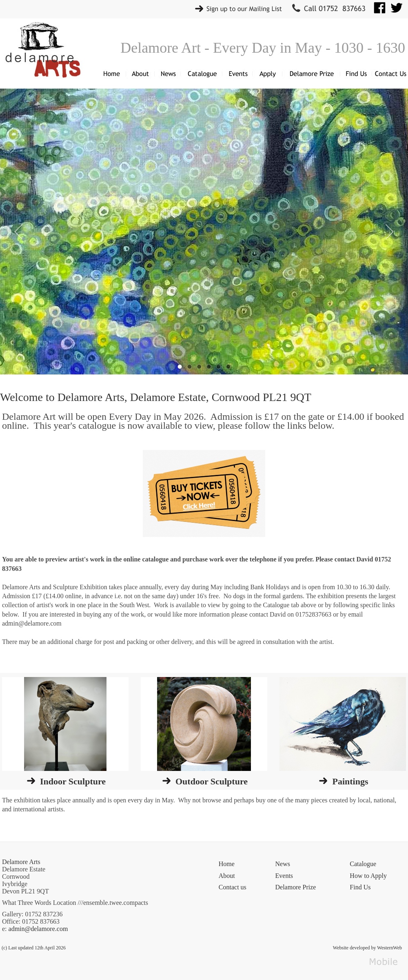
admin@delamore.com (38, 929)
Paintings (350, 781)
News (283, 864)
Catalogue (363, 864)
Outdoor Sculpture (212, 781)
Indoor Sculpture (73, 781)
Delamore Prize (296, 887)
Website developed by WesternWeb (367, 948)
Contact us (233, 887)
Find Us (360, 887)
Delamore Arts (21, 862)
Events (284, 876)
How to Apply (368, 876)
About (227, 876)
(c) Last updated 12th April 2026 (34, 948)
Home (227, 864)
